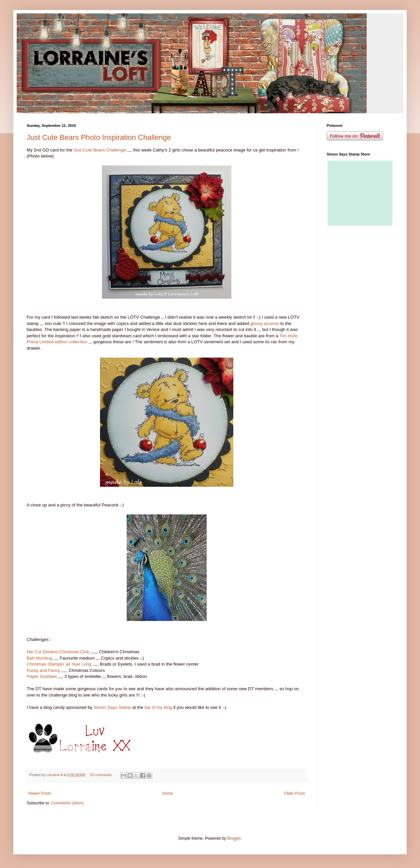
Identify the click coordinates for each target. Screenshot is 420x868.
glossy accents (265, 323)
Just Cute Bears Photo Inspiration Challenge (99, 137)
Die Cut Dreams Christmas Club (58, 652)
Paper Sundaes (42, 676)
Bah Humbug (39, 658)
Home (168, 793)
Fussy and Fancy (44, 670)
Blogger (234, 838)
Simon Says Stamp (113, 707)
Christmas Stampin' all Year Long (60, 664)
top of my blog (158, 707)
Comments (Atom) (67, 803)
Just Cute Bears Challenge (100, 150)
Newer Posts (40, 793)
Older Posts (294, 793)
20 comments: (102, 775)
